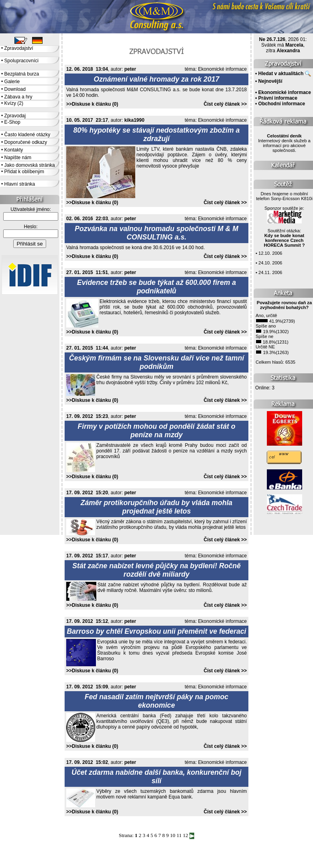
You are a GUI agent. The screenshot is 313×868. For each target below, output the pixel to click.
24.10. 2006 (270, 263)
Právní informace (278, 98)
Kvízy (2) (14, 103)
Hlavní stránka (20, 184)
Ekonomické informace (223, 69)
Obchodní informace (282, 104)
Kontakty (14, 150)
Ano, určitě (266, 315)
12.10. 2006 (270, 253)
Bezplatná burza (22, 74)
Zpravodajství (19, 48)
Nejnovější (270, 81)
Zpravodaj (15, 116)
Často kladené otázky (27, 135)
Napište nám (18, 158)
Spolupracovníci (21, 61)
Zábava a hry (18, 97)
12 (186, 835)
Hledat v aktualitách (281, 74)
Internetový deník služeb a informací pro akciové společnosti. (284, 143)
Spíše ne (264, 336)
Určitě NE (265, 347)
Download (15, 89)
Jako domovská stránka (30, 165)
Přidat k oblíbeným (24, 172)
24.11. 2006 (270, 272)
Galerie (12, 82)
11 (179, 835)
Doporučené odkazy (26, 142)
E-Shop (12, 122)
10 (173, 835)
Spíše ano (266, 326)
